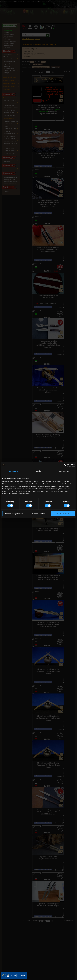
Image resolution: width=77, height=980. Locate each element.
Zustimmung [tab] (13, 471)
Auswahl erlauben (38, 514)
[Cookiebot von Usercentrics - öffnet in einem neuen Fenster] (66, 465)
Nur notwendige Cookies (14, 514)
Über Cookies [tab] (64, 471)
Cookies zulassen (63, 514)
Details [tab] (39, 471)
